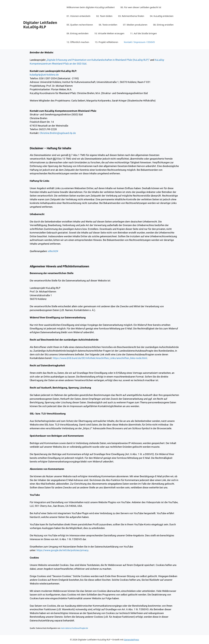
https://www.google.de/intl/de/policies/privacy (62, 550)
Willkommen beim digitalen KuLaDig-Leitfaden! (91, 7)
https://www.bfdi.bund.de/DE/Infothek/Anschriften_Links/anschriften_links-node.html (100, 358)
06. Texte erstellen (108, 25)
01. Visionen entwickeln (79, 16)
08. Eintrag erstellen (163, 25)
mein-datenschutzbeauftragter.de (74, 628)
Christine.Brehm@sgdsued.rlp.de (58, 133)
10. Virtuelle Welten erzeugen (109, 33)
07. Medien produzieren (135, 25)
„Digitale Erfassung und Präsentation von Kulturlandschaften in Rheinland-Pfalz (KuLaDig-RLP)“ (98, 60)
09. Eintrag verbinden (78, 33)
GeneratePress (131, 640)
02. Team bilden (104, 16)
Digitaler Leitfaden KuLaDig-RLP (40, 25)
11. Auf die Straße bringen (144, 33)
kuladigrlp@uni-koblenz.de (44, 75)
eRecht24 (53, 251)
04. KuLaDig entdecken (162, 16)
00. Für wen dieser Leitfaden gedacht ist (141, 7)
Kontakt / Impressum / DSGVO (139, 42)
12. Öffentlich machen (78, 42)
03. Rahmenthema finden (131, 16)
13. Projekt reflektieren (107, 42)
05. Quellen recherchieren (80, 25)
